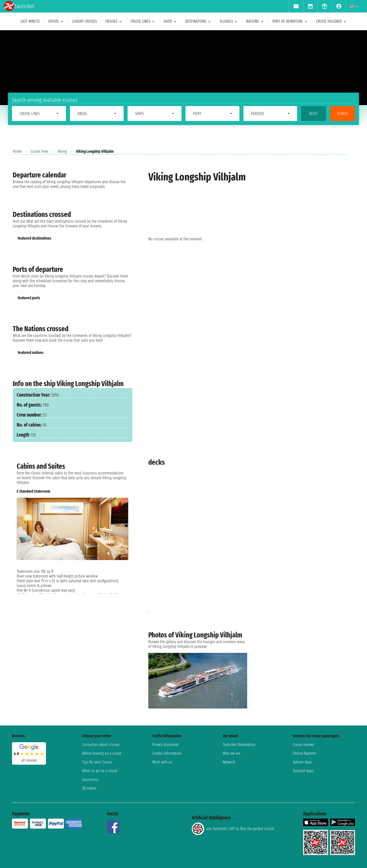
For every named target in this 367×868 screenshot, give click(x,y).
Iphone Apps (302, 762)
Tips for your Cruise (97, 762)
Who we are (231, 753)
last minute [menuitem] (30, 21)
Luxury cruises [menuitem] (85, 21)
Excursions (90, 780)
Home (17, 151)
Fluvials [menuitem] (229, 21)
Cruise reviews (303, 745)
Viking (62, 151)
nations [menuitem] (255, 21)
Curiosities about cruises (101, 745)
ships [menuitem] (170, 21)
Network (229, 762)
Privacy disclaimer (166, 745)
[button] (122, 541)
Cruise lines (39, 151)
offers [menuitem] (56, 21)
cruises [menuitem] (114, 21)
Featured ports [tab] (29, 298)
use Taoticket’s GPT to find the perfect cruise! (233, 829)
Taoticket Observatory (239, 745)
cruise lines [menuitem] (143, 21)
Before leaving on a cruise (102, 753)
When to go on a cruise (100, 771)
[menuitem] (296, 6)
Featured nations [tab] (31, 353)
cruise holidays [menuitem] (331, 21)
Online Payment (305, 753)
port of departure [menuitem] (290, 21)
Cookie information (167, 753)
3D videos (89, 788)
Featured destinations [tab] (34, 238)
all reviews (29, 760)
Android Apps (303, 771)
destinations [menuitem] (198, 21)
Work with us (162, 762)
